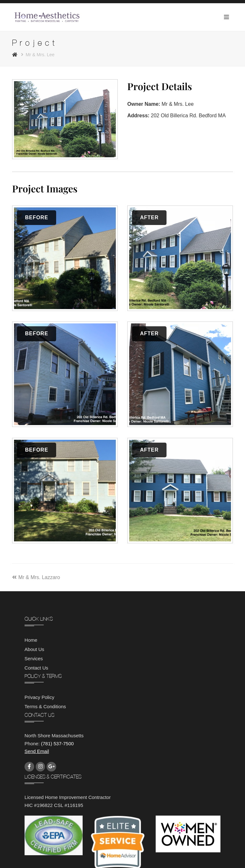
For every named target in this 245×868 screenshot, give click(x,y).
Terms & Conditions (45, 706)
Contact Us (36, 668)
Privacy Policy (39, 697)
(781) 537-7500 (58, 744)
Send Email (37, 751)
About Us (34, 649)
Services (34, 659)
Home (31, 640)
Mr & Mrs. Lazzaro (36, 577)
